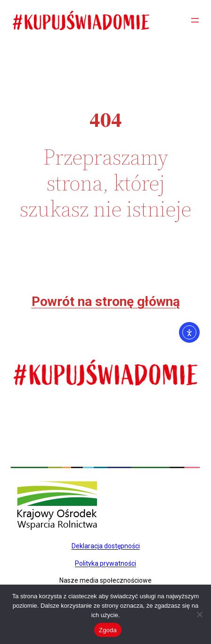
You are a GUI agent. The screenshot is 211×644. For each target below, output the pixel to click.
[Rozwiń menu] (195, 20)
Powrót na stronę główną (106, 301)
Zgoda (108, 630)
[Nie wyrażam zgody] (199, 614)
